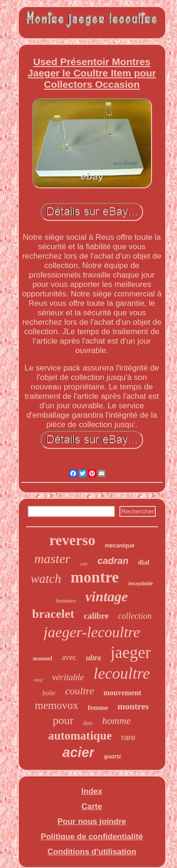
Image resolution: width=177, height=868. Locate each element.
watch (46, 579)
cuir (84, 564)
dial (143, 562)
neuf (38, 680)
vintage (107, 596)
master (52, 559)
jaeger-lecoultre (92, 632)
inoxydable (141, 584)
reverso (72, 540)
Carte (92, 806)
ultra (93, 658)
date (88, 723)
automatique (80, 736)
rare (128, 737)
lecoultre (122, 673)
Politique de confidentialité (92, 837)
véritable (68, 677)
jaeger (131, 653)
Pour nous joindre (92, 822)
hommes (66, 601)
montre (95, 577)
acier (78, 752)
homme (117, 721)
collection (135, 616)
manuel (43, 658)
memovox (57, 705)
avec (69, 657)
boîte (49, 693)
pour (63, 720)
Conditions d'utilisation (92, 852)
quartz (113, 756)
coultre (80, 691)
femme (98, 708)
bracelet (53, 614)
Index (92, 791)
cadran (113, 561)
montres (133, 706)
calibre (96, 616)
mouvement (122, 693)
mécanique (120, 546)
